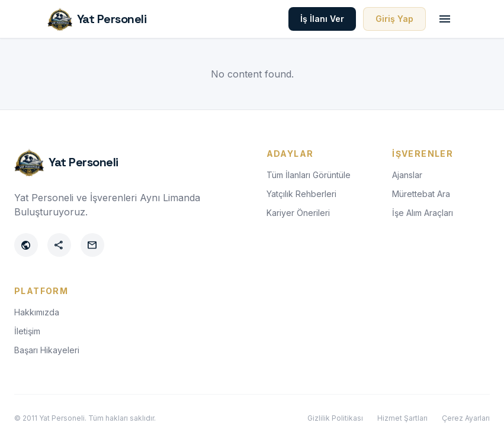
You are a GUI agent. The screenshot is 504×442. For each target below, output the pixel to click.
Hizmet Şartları (402, 418)
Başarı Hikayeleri (47, 350)
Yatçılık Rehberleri (301, 194)
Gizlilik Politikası (335, 418)
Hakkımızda (37, 312)
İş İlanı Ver (322, 19)
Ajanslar (407, 175)
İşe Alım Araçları (423, 213)
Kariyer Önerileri (298, 213)
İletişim (27, 331)
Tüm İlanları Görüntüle (309, 175)
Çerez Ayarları (466, 418)
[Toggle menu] (445, 19)
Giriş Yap (394, 19)
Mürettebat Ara (421, 194)
